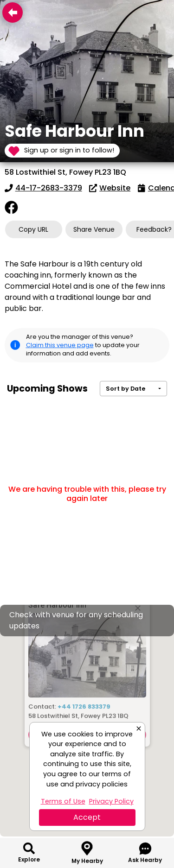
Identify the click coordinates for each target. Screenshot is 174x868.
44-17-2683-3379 (43, 188)
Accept (87, 817)
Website (110, 188)
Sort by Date (126, 389)
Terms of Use (63, 801)
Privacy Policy (111, 801)
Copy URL (33, 229)
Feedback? (154, 229)
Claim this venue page (60, 345)
